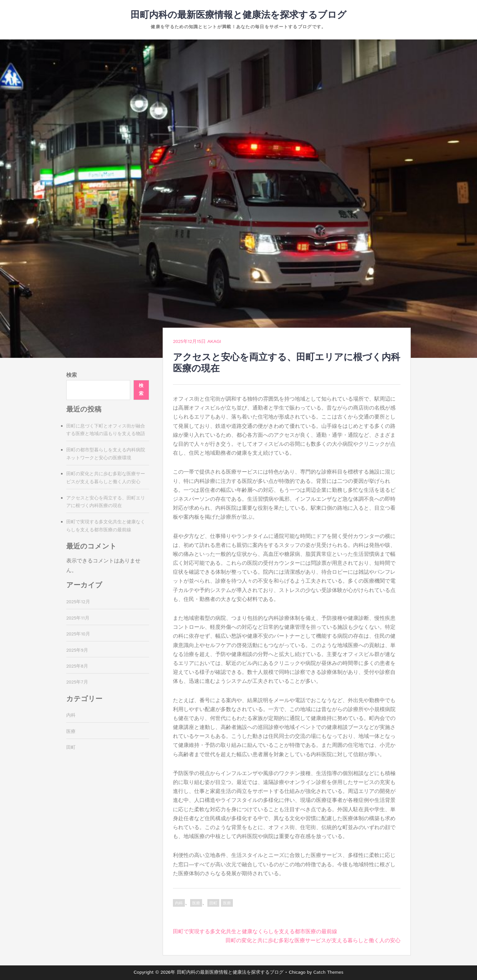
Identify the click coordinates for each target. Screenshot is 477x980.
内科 (179, 903)
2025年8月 (77, 666)
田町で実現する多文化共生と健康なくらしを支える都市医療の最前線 (255, 932)
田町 (213, 903)
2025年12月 (78, 602)
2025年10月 (78, 634)
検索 (72, 375)
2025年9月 (77, 650)
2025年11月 (78, 618)
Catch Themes (328, 972)
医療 (196, 903)
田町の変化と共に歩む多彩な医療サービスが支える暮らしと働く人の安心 (313, 941)
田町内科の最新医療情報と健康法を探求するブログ (238, 15)
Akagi (214, 342)
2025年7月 (77, 682)
